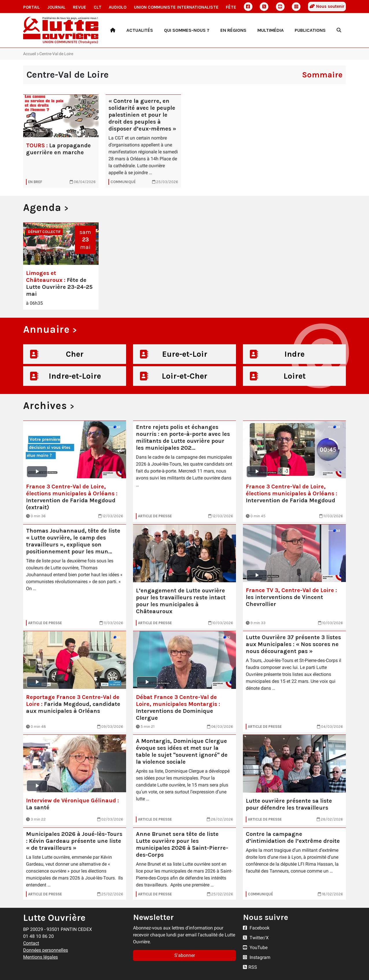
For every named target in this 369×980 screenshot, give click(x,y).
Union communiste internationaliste (176, 7)
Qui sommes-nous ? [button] (187, 30)
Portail (32, 7)
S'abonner (185, 955)
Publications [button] (310, 30)
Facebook (256, 928)
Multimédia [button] (271, 30)
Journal (57, 7)
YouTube (255, 948)
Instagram (257, 957)
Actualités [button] (140, 30)
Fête (231, 7)
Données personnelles (46, 950)
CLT (98, 7)
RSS (250, 967)
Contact (31, 943)
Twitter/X (256, 938)
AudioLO (118, 7)
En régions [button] (233, 30)
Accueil (29, 54)
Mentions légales (40, 957)
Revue (80, 7)
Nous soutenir (327, 6)
